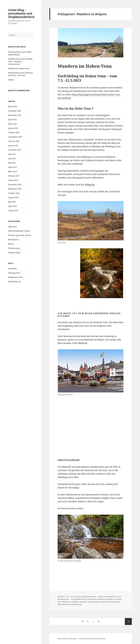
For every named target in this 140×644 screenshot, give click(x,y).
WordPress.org (14, 282)
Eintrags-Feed (14, 273)
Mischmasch (13, 240)
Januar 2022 (13, 128)
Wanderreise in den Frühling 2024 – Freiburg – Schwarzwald (20, 62)
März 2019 (13, 172)
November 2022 (15, 115)
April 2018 (13, 206)
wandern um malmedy (89, 602)
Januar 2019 (13, 180)
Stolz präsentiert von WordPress (92, 639)
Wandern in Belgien (71, 602)
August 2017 (13, 211)
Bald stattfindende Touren (19, 231)
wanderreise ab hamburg (109, 602)
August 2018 (13, 198)
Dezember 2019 (15, 150)
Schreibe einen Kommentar (71, 604)
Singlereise (101, 599)
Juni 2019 (12, 159)
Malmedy (92, 599)
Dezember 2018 (15, 185)
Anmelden (13, 269)
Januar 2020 (13, 146)
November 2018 (15, 189)
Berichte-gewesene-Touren (20, 235)
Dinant (11, 80)
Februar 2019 (14, 176)
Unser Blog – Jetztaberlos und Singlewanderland (21, 13)
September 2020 (15, 137)
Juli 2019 (12, 154)
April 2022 (13, 120)
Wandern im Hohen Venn (19, 68)
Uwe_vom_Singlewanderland (84, 597)
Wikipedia (90, 185)
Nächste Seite (128, 621)
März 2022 (13, 124)
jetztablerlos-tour (80, 599)
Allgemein (13, 227)
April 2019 (13, 167)
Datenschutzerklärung (67, 639)
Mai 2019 (12, 163)
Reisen (11, 244)
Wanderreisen (14, 248)
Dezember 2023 (15, 111)
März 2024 (13, 107)
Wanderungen (14, 253)
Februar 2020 (14, 141)
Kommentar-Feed (15, 277)
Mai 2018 (12, 202)
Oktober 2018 (14, 193)
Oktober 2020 (14, 133)
